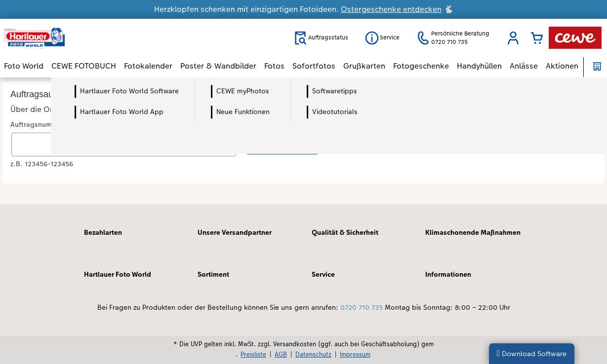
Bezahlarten (103, 232)
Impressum (355, 354)
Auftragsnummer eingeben (53, 125)
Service (323, 274)
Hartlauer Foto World (118, 274)
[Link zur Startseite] (101, 38)
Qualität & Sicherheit (345, 232)
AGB (281, 354)
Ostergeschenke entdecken (391, 9)
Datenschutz (313, 354)
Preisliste (253, 354)
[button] (513, 38)
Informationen (448, 274)
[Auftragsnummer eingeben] (124, 145)
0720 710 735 (362, 307)
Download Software (532, 353)
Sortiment (213, 274)
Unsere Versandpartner (235, 232)
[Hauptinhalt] (303, 141)
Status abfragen (282, 143)
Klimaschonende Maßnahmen (473, 232)
